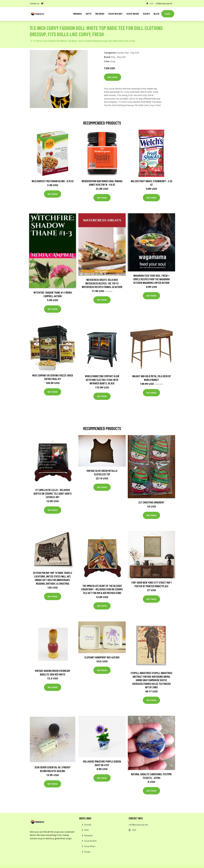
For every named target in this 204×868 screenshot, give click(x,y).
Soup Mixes (133, 14)
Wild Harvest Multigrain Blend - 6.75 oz (53, 181)
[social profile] (42, 4)
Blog (157, 14)
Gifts (89, 14)
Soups (146, 14)
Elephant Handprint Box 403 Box (102, 657)
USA (151, 3)
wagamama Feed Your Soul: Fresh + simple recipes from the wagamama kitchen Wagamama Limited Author (152, 279)
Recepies (100, 14)
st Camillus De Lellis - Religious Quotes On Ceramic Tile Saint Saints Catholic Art (53, 493)
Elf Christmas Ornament (152, 502)
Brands (88, 825)
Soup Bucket (115, 14)
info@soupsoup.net (164, 3)
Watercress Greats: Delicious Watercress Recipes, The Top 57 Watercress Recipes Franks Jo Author (102, 283)
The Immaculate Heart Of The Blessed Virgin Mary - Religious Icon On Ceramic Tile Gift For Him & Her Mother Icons (102, 589)
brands (78, 14)
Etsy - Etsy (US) (132, 53)
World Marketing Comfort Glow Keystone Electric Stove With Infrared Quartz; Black (102, 380)
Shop (168, 14)
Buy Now (113, 77)
